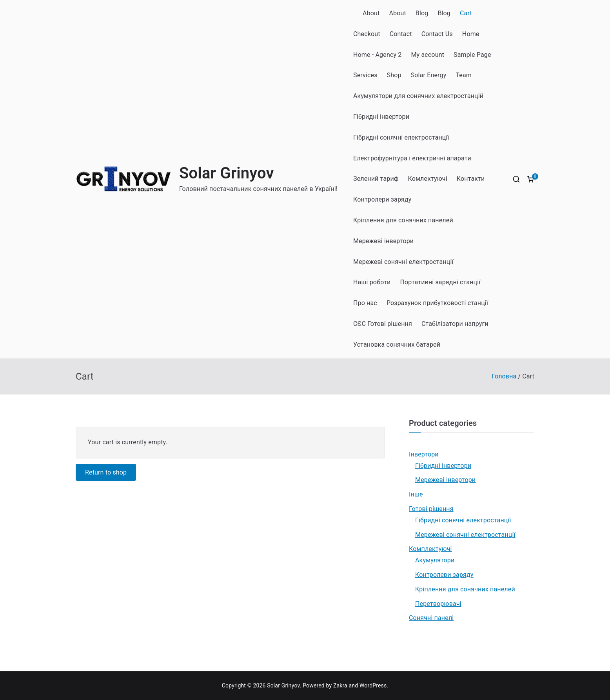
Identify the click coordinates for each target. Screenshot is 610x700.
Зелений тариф (376, 179)
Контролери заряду (382, 199)
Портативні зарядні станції (440, 282)
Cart (466, 13)
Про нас (365, 303)
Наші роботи (372, 282)
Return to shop (106, 472)
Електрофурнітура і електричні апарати (412, 158)
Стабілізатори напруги (455, 324)
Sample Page (472, 55)
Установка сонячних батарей (397, 345)
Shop (394, 75)
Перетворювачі (438, 604)
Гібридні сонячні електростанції (401, 137)
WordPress (373, 685)
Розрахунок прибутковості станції (437, 303)
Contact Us (437, 34)
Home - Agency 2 (377, 55)
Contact (401, 34)
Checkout (367, 34)
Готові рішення (431, 509)
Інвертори (424, 454)
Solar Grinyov (227, 173)
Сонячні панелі (431, 618)
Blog (422, 13)
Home (471, 34)
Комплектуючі (430, 549)
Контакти (471, 179)
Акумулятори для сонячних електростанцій (418, 96)
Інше (416, 494)
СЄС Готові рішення (383, 324)
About (371, 13)
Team (464, 75)
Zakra (340, 685)
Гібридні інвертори (381, 117)
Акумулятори (435, 560)
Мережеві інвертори (383, 241)
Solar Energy (429, 75)
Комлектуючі (428, 179)
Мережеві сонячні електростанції (403, 262)
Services (365, 75)
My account (428, 55)
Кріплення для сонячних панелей (403, 220)
